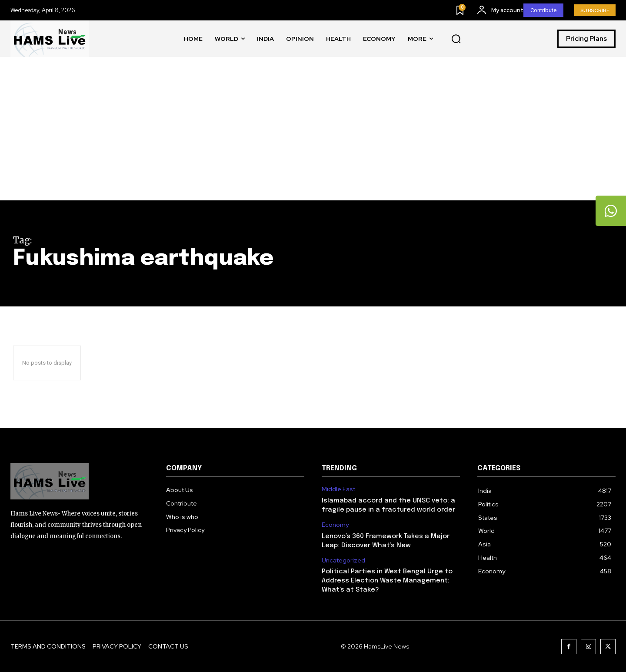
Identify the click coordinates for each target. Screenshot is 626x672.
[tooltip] (611, 211)
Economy (335, 525)
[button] (456, 39)
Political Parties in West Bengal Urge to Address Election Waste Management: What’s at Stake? (387, 581)
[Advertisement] (313, 135)
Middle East (338, 489)
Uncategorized (343, 561)
